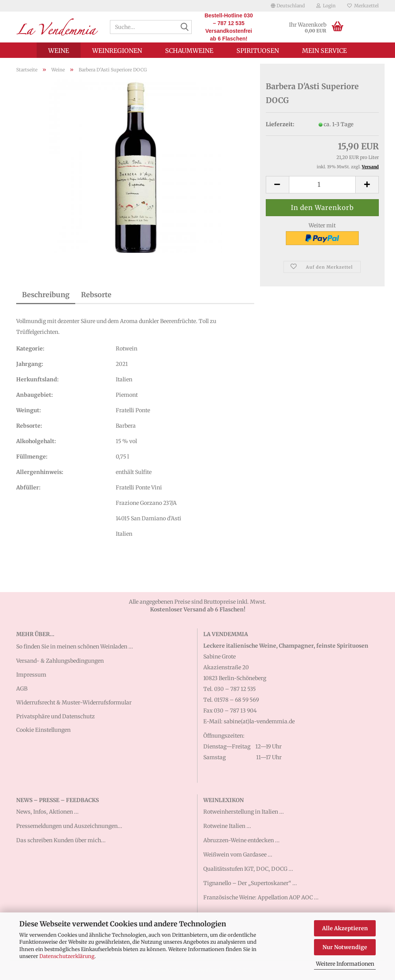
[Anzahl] (322, 185)
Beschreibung (46, 295)
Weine (59, 51)
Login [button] (326, 6)
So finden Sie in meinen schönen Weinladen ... (75, 647)
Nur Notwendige (345, 947)
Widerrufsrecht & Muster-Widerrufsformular (74, 702)
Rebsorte (96, 295)
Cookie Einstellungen (43, 730)
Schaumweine (189, 51)
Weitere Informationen (345, 964)
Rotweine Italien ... (227, 826)
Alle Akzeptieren (345, 928)
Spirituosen (258, 51)
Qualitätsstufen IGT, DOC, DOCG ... (248, 869)
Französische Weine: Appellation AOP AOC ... (261, 897)
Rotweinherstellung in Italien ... (244, 812)
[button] (288, 6)
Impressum (31, 675)
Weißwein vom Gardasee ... (238, 855)
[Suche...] (184, 27)
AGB (22, 689)
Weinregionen (117, 51)
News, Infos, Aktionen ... (47, 812)
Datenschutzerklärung (67, 956)
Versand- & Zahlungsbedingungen (60, 661)
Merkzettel (363, 6)
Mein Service (324, 51)
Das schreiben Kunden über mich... (61, 840)
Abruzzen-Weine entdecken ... (241, 840)
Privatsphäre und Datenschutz (56, 716)
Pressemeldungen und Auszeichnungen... (69, 826)
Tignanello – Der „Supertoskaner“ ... (250, 883)
